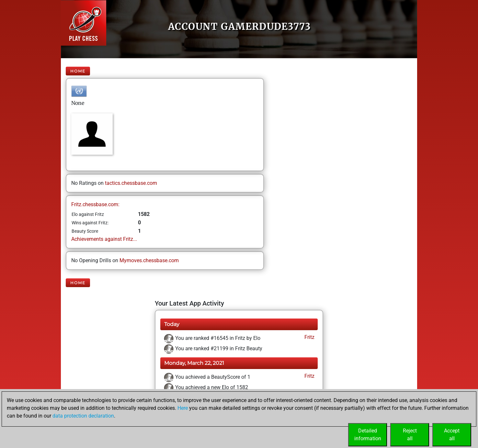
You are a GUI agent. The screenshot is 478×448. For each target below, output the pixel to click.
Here (183, 408)
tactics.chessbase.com (131, 183)
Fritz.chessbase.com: (95, 204)
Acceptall (452, 435)
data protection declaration (83, 416)
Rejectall (410, 435)
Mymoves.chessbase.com (149, 260)
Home (78, 71)
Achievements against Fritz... (104, 239)
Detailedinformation (368, 435)
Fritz (309, 337)
